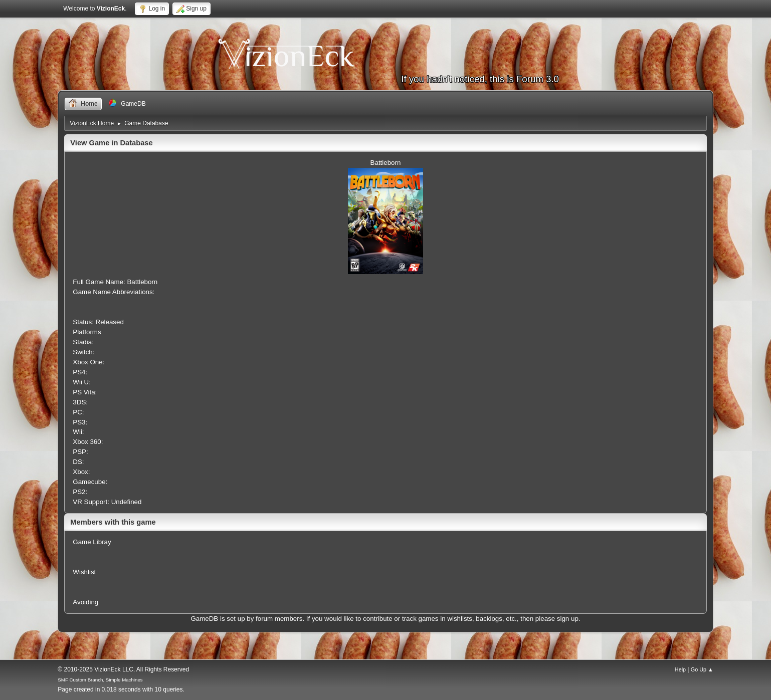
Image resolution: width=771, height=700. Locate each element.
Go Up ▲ (702, 669)
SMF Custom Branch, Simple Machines (100, 680)
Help (680, 669)
